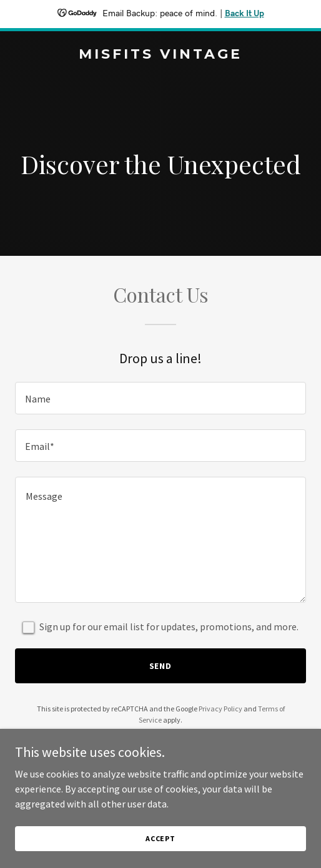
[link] (160, 55)
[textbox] (160, 398)
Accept (160, 838)
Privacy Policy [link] (220, 709)
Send (161, 666)
